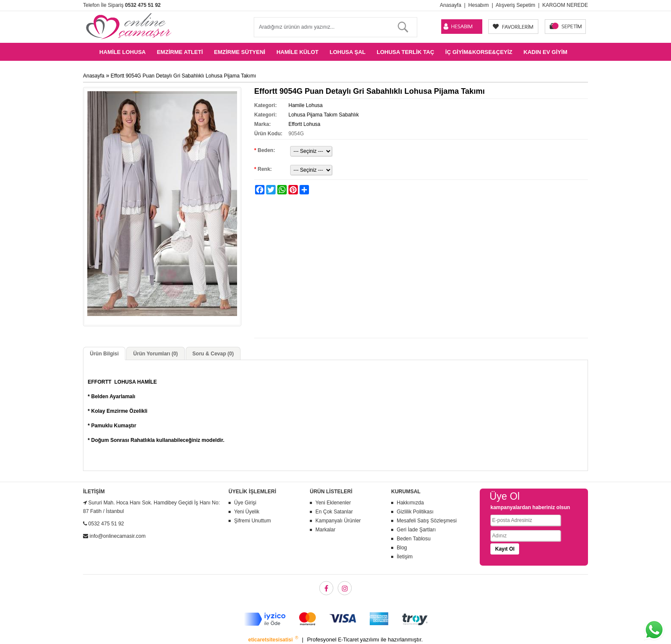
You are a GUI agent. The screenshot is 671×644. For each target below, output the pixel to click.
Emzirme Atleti (180, 52)
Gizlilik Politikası (415, 512)
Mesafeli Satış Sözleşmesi (427, 521)
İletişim (405, 557)
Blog (402, 548)
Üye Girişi (245, 503)
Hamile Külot (297, 52)
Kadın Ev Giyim (545, 52)
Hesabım (478, 5)
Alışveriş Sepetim (515, 5)
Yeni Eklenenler (333, 503)
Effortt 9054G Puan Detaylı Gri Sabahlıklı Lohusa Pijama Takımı (184, 76)
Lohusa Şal (347, 52)
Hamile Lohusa (122, 52)
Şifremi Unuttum (252, 521)
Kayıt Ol (505, 549)
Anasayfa (451, 5)
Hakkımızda (410, 503)
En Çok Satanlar (334, 512)
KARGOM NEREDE (565, 5)
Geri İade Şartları (416, 530)
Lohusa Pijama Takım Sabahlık (324, 115)
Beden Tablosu (414, 539)
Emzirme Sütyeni (240, 52)
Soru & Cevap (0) (213, 354)
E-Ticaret (349, 640)
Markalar (325, 530)
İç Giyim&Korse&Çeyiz (479, 52)
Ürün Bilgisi (104, 354)
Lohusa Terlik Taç (405, 52)
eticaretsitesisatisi (271, 640)
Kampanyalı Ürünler (338, 521)
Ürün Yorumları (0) (155, 354)
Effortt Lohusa (304, 124)
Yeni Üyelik (247, 512)
